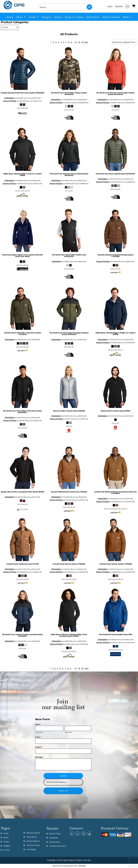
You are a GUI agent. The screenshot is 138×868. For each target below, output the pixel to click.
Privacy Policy (55, 842)
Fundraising (31, 849)
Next (86, 42)
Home (6, 833)
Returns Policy (55, 834)
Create (6, 842)
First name (39, 732)
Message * (39, 757)
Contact (7, 850)
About (6, 837)
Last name (68, 732)
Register (119, 6)
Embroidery (9, 98)
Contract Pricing (33, 845)
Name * (38, 724)
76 (82, 42)
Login (110, 6)
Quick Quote (31, 837)
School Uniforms (33, 841)
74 (76, 42)
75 (79, 42)
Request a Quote (33, 833)
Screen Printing (10, 101)
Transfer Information (58, 846)
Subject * (39, 747)
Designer (7, 846)
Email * (38, 737)
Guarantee (53, 838)
